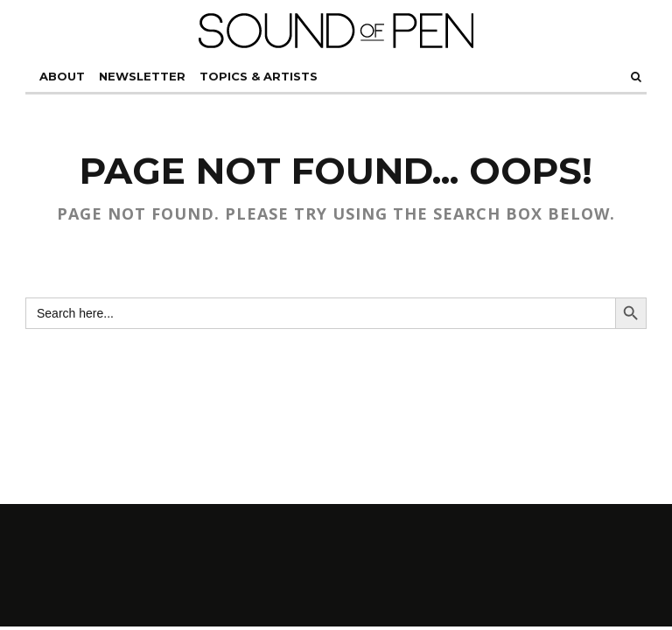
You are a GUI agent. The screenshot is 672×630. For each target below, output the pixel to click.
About (62, 76)
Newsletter (142, 76)
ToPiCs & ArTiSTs (259, 76)
